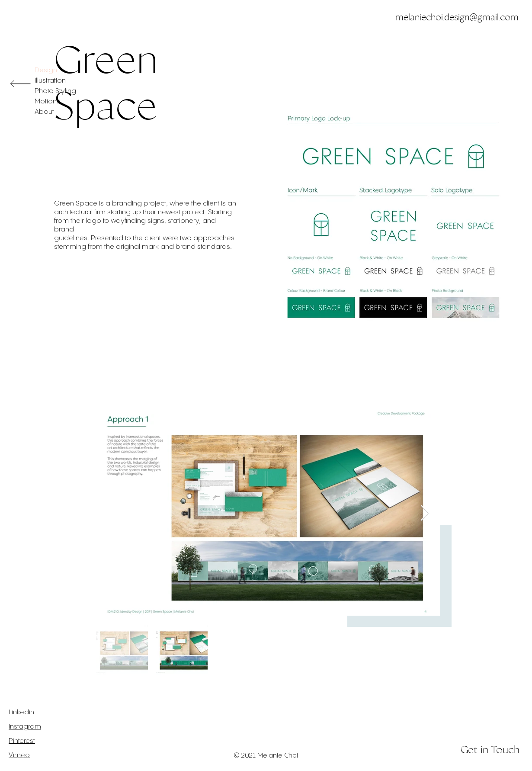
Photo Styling (55, 91)
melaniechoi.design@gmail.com (457, 17)
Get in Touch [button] (490, 750)
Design (46, 70)
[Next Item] (425, 513)
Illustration (50, 81)
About (44, 112)
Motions (47, 101)
